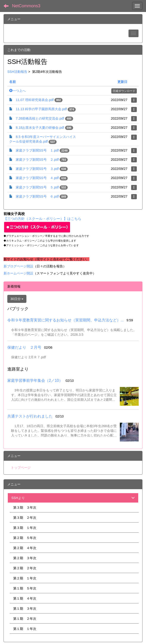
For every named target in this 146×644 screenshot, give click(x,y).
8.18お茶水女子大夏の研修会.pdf (40, 128)
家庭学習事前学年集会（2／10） (35, 381)
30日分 (17, 299)
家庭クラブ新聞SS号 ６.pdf (37, 196)
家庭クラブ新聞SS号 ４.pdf (37, 178)
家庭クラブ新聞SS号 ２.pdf (37, 160)
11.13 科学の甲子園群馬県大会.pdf (41, 109)
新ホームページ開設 (18, 273)
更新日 (122, 82)
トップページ (21, 468)
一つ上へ (17, 91)
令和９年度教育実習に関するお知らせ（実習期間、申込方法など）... (65, 320)
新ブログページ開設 (18, 266)
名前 (13, 82)
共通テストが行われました (30, 416)
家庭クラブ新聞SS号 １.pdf (37, 150)
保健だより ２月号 (24, 347)
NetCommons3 (26, 6)
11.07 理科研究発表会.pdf (35, 100)
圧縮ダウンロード (124, 91)
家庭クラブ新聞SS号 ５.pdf (37, 187)
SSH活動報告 (17, 72)
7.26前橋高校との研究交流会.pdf (40, 118)
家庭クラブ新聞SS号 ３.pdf (37, 169)
